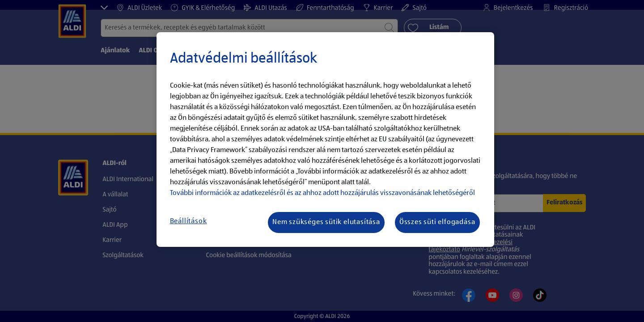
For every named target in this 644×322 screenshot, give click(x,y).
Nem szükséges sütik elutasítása (326, 222)
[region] (325, 140)
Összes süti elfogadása (437, 222)
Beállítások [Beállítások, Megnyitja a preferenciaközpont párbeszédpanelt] (189, 221)
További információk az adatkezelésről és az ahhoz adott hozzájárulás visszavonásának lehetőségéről (322, 193)
